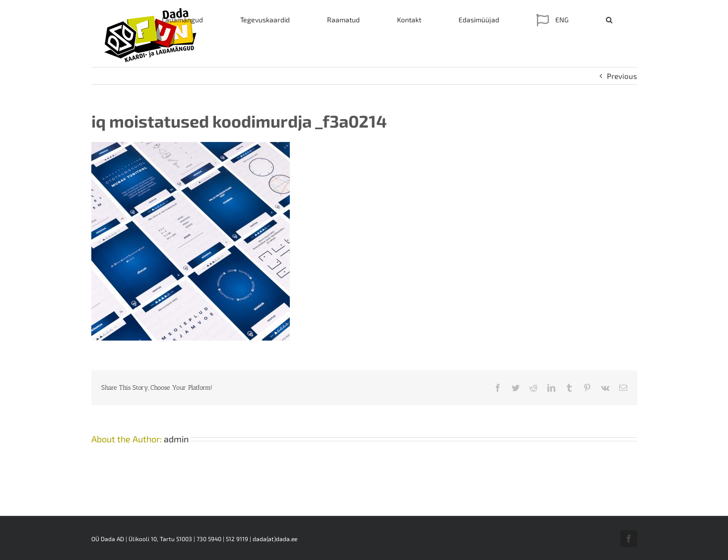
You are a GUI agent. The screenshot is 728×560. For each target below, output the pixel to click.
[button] (609, 20)
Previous (622, 76)
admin (176, 439)
